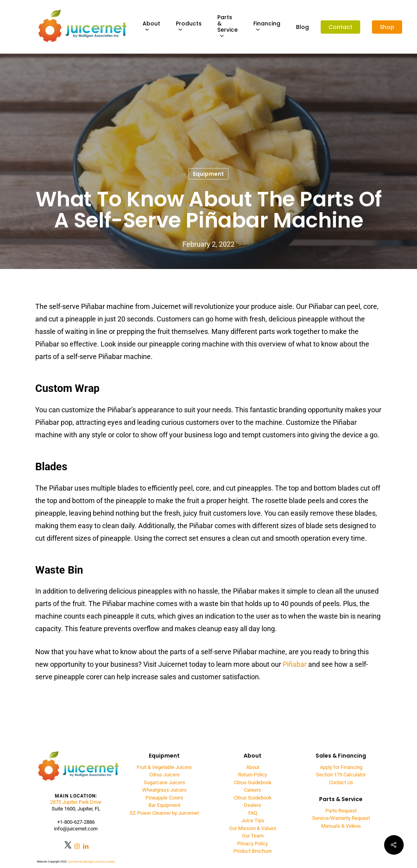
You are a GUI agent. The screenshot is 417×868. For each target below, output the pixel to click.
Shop (387, 27)
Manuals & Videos (341, 826)
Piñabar (295, 664)
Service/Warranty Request (341, 818)
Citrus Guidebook (253, 782)
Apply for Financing (341, 767)
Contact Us (341, 782)
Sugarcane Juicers (164, 782)
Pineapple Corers (164, 798)
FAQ (253, 813)
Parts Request (341, 811)
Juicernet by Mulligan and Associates (91, 862)
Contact (340, 27)
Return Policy (253, 775)
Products (189, 27)
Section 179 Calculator (341, 775)
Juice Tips (253, 820)
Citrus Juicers (164, 775)
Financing (267, 27)
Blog (302, 27)
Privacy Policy (253, 844)
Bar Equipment (164, 805)
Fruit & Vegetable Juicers (164, 767)
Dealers (253, 805)
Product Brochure (253, 851)
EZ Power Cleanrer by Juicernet (164, 813)
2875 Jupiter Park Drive (76, 802)
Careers (253, 790)
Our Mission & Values (253, 828)
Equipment (208, 174)
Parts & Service (227, 27)
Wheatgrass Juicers (164, 790)
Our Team (253, 836)
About (151, 27)
